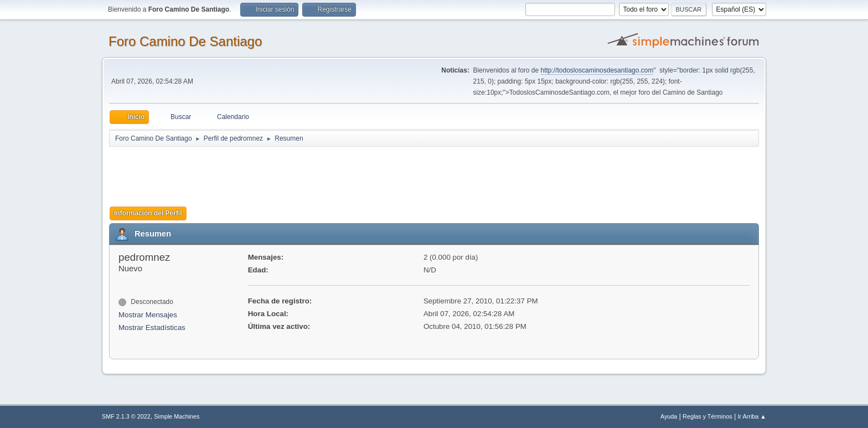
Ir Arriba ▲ (752, 416)
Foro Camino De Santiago (185, 41)
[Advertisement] (304, 173)
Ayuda (669, 416)
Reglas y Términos (707, 416)
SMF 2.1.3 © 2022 (126, 416)
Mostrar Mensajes (148, 315)
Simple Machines (177, 416)
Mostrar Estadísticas (152, 328)
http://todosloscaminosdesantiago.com (597, 70)
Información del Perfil (148, 213)
